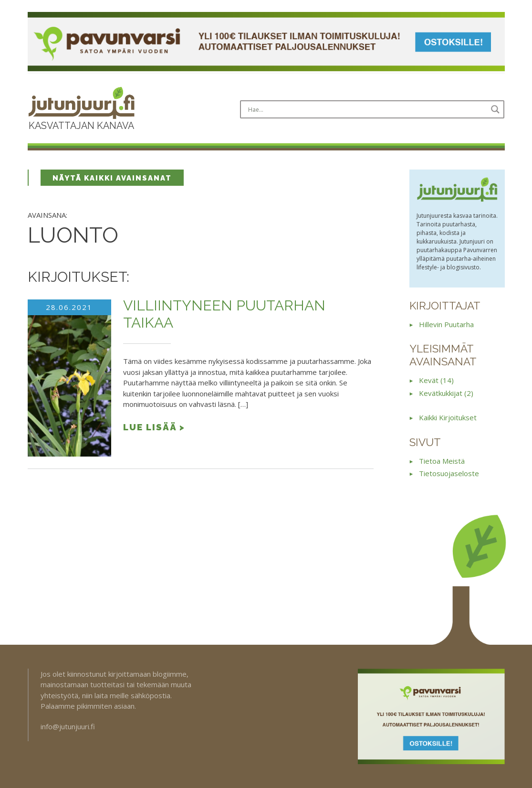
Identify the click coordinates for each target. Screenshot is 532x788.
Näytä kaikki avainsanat (112, 178)
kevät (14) (436, 380)
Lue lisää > (154, 427)
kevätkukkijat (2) (446, 393)
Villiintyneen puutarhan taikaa (224, 314)
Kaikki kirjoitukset (448, 417)
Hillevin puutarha (446, 324)
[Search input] (366, 109)
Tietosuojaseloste (449, 473)
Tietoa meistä (442, 461)
